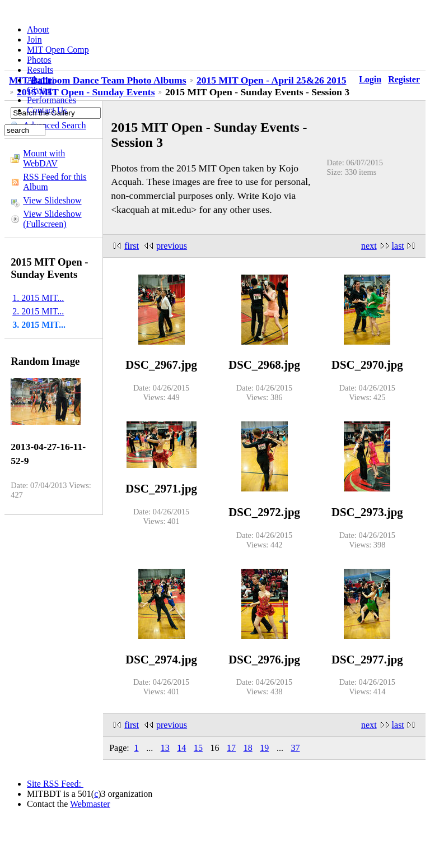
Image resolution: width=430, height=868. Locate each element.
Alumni (41, 80)
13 (165, 748)
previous (172, 246)
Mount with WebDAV (44, 158)
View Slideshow (52, 200)
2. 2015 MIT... (38, 311)
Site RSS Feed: (55, 784)
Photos (39, 60)
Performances (52, 100)
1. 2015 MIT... (38, 298)
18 (248, 748)
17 (231, 748)
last (398, 246)
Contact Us (47, 110)
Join (34, 40)
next (369, 246)
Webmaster (90, 804)
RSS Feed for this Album (55, 182)
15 (198, 748)
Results (40, 70)
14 (181, 748)
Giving (39, 90)
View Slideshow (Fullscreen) (52, 219)
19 (264, 748)
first (132, 246)
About (38, 29)
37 (295, 748)
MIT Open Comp (58, 50)
